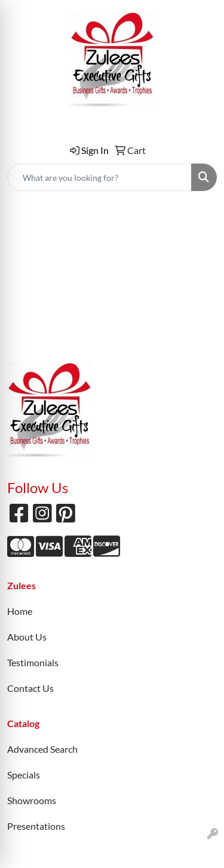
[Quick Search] (99, 177)
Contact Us (30, 688)
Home (20, 611)
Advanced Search (42, 749)
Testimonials (33, 662)
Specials (24, 775)
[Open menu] (200, 218)
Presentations (36, 826)
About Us (27, 637)
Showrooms (32, 800)
